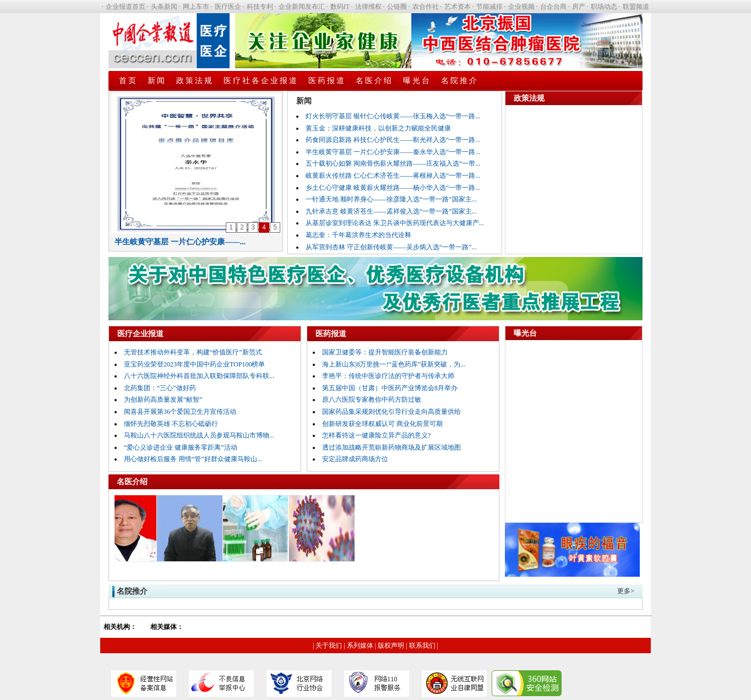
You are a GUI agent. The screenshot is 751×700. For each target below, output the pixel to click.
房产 (579, 7)
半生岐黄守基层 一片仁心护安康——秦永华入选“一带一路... (393, 152)
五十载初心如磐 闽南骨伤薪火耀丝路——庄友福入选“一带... (393, 163)
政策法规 (195, 81)
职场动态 (604, 7)
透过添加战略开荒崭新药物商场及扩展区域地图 (391, 447)
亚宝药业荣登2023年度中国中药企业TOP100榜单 (194, 364)
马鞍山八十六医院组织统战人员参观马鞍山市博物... (199, 435)
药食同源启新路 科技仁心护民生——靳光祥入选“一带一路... (393, 140)
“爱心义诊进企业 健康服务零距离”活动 (181, 447)
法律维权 (368, 7)
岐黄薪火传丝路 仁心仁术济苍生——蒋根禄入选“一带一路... (393, 176)
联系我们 (422, 646)
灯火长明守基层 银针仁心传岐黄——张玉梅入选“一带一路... (393, 116)
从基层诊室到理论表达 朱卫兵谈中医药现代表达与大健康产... (395, 223)
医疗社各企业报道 (261, 81)
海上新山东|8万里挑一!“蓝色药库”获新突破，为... (394, 364)
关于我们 (329, 646)
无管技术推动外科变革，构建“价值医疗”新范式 (193, 352)
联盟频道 (636, 7)
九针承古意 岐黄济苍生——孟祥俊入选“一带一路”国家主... (391, 211)
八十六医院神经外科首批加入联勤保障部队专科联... (199, 376)
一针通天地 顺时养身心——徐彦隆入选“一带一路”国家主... (391, 199)
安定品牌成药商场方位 (355, 459)
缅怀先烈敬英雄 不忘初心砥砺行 (171, 424)
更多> (626, 591)
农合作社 (426, 7)
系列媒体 (360, 646)
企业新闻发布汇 (302, 7)
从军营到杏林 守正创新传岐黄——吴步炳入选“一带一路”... (391, 247)
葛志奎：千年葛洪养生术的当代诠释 (358, 235)
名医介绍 (374, 81)
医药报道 (327, 81)
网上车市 (196, 7)
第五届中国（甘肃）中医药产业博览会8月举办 (390, 388)
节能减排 (489, 7)
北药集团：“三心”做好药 (160, 388)
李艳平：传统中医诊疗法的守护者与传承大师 (388, 376)
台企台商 (553, 7)
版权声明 (391, 646)
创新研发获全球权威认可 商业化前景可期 (382, 424)
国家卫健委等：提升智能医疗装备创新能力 (385, 352)
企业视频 (521, 7)
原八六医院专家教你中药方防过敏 (372, 400)
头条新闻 (164, 7)
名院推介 (460, 81)
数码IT (340, 7)
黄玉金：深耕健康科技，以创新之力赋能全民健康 (378, 128)
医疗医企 (228, 7)
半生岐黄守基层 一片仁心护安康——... (180, 242)
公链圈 (397, 7)
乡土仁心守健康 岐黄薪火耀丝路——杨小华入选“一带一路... (393, 188)
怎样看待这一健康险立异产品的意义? (376, 435)
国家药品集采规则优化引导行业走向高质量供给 (391, 412)
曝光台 (417, 81)
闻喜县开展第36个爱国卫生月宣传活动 (180, 412)
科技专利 (260, 7)
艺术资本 (458, 7)
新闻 (157, 81)
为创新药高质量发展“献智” (163, 400)
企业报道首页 (126, 7)
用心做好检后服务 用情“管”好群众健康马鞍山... (193, 459)
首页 (128, 81)
